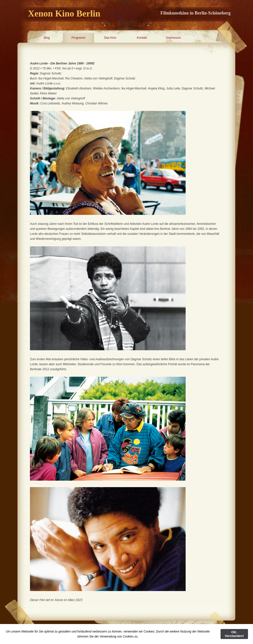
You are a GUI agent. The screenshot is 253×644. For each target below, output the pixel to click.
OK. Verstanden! (234, 634)
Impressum (174, 38)
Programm (78, 38)
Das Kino (110, 38)
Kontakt (142, 38)
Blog (47, 38)
